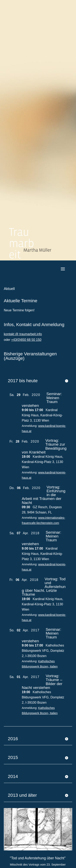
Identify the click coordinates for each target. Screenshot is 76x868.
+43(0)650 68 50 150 (26, 340)
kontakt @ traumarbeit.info (23, 334)
